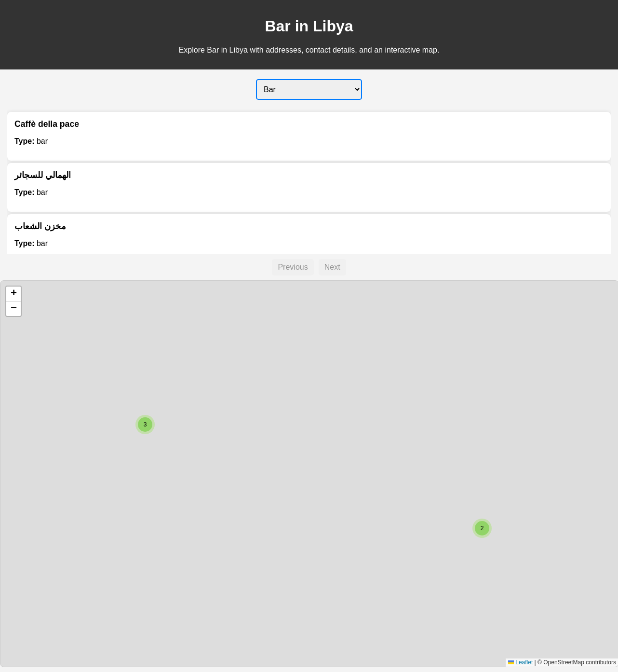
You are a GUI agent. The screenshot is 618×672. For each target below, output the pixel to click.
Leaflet (520, 662)
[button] (482, 528)
